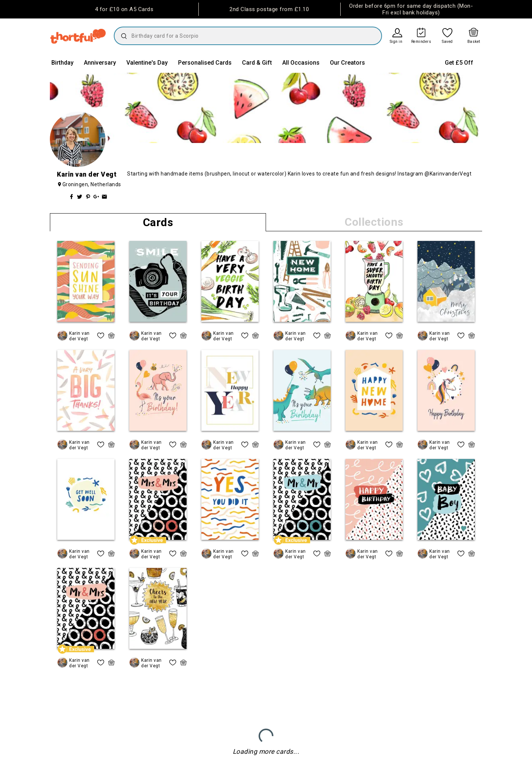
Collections (374, 222)
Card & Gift (257, 63)
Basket (474, 42)
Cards (158, 222)
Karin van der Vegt (79, 336)
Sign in (396, 42)
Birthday (62, 63)
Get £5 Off (459, 63)
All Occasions (301, 63)
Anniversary (100, 63)
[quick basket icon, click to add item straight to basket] (111, 335)
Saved (447, 42)
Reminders (421, 42)
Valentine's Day (147, 63)
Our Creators (347, 63)
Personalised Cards (205, 63)
